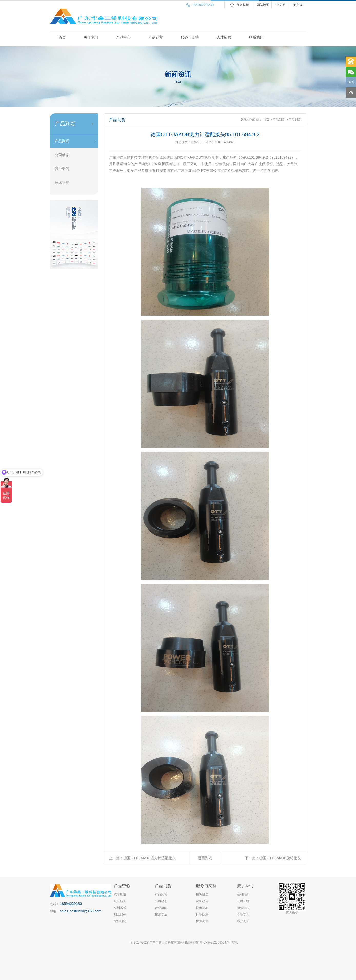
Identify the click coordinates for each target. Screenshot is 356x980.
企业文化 (243, 914)
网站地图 (263, 5)
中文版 (280, 5)
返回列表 (205, 858)
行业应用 (202, 914)
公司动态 (62, 155)
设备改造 (202, 901)
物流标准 (202, 908)
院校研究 (120, 921)
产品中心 (123, 37)
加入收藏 (243, 5)
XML (235, 942)
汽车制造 (120, 894)
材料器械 (120, 908)
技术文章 (62, 183)
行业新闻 (62, 169)
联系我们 (256, 37)
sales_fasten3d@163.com (81, 911)
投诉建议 (202, 894)
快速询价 (202, 921)
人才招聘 (224, 37)
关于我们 (91, 37)
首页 (62, 37)
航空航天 (120, 901)
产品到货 (156, 37)
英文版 (298, 5)
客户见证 (243, 921)
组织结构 (243, 908)
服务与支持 (190, 37)
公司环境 (243, 901)
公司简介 (243, 894)
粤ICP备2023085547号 (215, 942)
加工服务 (120, 914)
